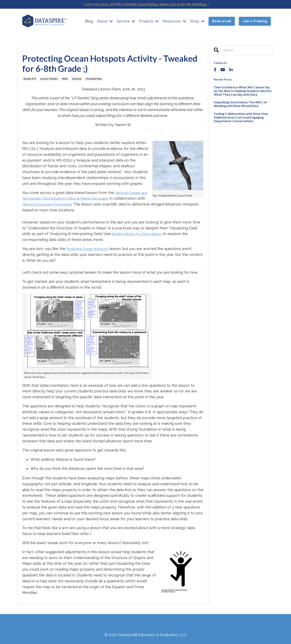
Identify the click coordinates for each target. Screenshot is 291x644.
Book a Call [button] (222, 22)
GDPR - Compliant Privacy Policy (184, 624)
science (77, 79)
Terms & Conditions (134, 624)
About (105, 21)
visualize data (94, 79)
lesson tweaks (49, 79)
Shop (197, 21)
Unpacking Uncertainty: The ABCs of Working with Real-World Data (238, 103)
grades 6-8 (30, 79)
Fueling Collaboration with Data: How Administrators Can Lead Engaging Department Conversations (239, 115)
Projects (149, 21)
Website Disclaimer (95, 624)
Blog (89, 21)
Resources (174, 21)
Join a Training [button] (255, 22)
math (65, 79)
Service (126, 21)
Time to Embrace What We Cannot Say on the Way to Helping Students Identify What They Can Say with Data (243, 90)
